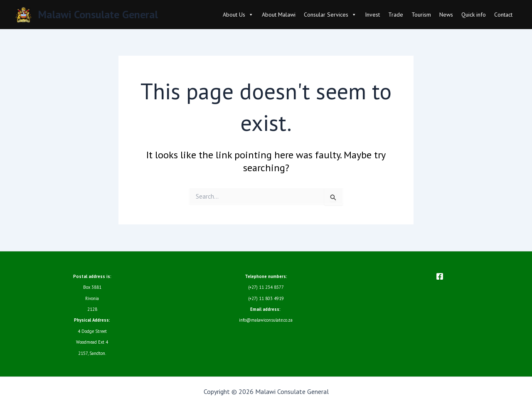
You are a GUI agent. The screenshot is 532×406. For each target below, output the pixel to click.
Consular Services (330, 15)
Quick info (474, 15)
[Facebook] (440, 276)
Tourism (421, 15)
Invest (372, 15)
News (446, 15)
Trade (396, 15)
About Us (238, 15)
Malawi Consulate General (98, 14)
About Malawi (279, 15)
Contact (503, 15)
